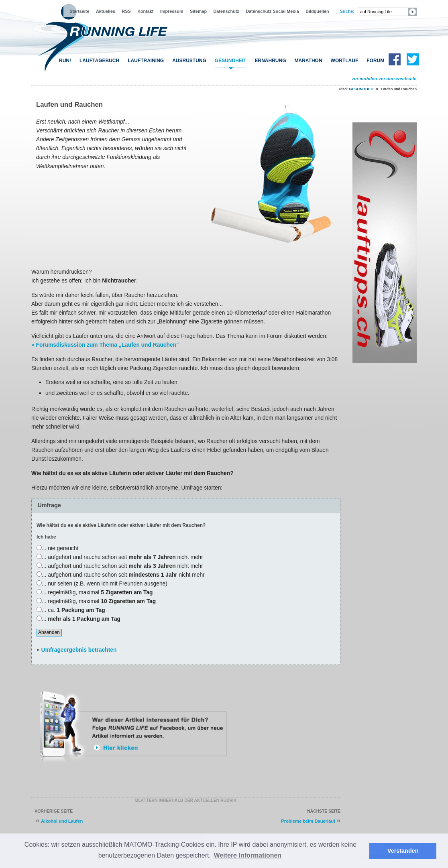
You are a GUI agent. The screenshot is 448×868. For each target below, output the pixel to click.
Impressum (172, 11)
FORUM (375, 61)
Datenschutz (226, 11)
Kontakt (145, 11)
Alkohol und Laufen (62, 821)
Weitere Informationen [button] (248, 855)
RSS (126, 11)
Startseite (79, 11)
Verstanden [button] (403, 851)
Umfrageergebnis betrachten (79, 650)
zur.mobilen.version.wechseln (384, 79)
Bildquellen (317, 11)
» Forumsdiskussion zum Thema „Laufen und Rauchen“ (105, 345)
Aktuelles (106, 11)
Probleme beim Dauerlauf (308, 821)
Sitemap (198, 11)
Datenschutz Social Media (272, 11)
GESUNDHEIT (231, 61)
